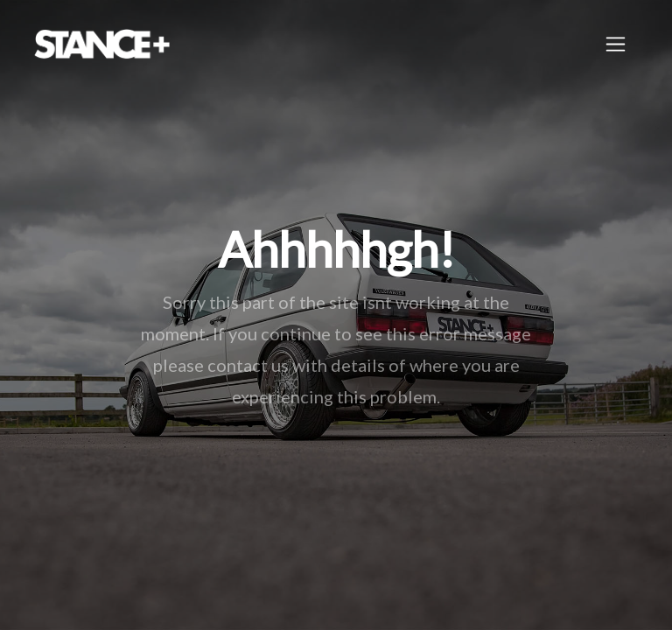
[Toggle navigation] (616, 44)
